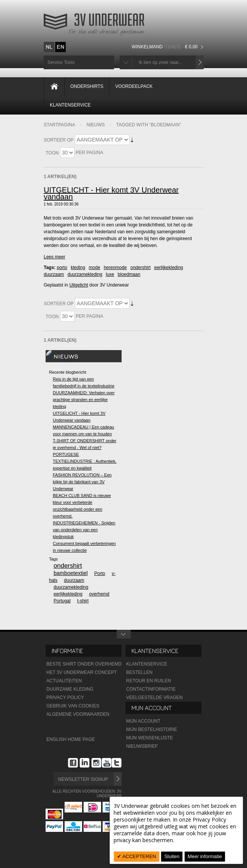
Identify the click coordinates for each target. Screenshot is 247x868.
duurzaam (54, 274)
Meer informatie (205, 856)
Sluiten (172, 856)
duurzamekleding (85, 274)
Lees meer (55, 257)
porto (62, 268)
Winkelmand (166, 47)
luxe (110, 274)
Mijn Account (143, 721)
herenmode (115, 268)
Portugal (62, 601)
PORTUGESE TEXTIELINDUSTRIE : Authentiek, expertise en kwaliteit (85, 461)
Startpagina (59, 125)
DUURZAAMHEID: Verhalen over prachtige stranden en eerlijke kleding (84, 400)
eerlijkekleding (169, 268)
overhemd (99, 594)
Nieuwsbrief (142, 746)
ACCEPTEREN (139, 856)
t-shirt (83, 601)
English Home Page (71, 739)
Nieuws (96, 125)
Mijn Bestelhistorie (152, 729)
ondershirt (140, 268)
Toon (52, 153)
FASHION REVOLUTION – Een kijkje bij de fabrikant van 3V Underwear (82, 482)
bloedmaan (129, 274)
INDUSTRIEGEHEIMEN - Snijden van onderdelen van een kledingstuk (84, 530)
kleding (78, 268)
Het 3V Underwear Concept (82, 672)
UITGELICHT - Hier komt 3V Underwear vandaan (111, 193)
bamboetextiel (71, 573)
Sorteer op (59, 140)
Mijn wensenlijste (150, 738)
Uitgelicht (78, 285)
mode (95, 268)
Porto (100, 573)
